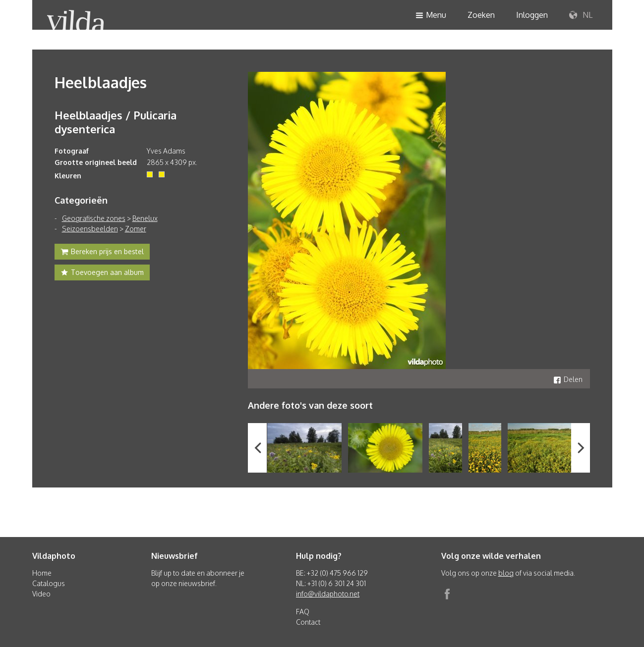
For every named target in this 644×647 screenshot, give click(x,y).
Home (42, 573)
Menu (431, 16)
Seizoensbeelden (90, 229)
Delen (568, 379)
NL (581, 15)
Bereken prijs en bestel (102, 253)
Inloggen (532, 15)
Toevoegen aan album (102, 273)
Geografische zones (94, 218)
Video (41, 594)
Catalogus (49, 583)
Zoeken (481, 15)
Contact (308, 622)
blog (506, 573)
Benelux (145, 218)
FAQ (303, 612)
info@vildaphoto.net (328, 594)
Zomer (136, 229)
